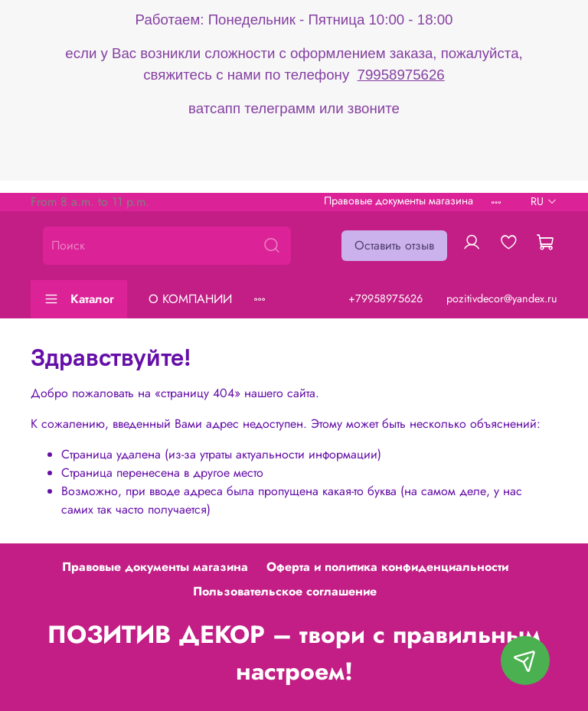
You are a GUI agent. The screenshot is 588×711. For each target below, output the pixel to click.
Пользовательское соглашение (285, 591)
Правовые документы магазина (399, 201)
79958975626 (401, 75)
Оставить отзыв (394, 245)
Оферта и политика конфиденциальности (387, 567)
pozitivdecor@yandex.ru (502, 298)
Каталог (79, 299)
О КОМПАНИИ (190, 299)
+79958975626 (385, 298)
